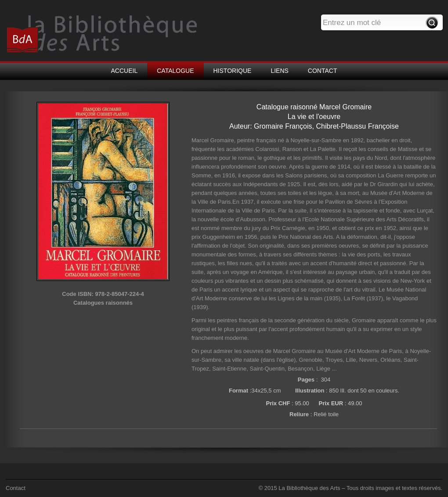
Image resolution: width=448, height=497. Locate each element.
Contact (16, 488)
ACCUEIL (125, 71)
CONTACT (323, 71)
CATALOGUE (175, 71)
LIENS (279, 71)
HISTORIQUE (233, 71)
